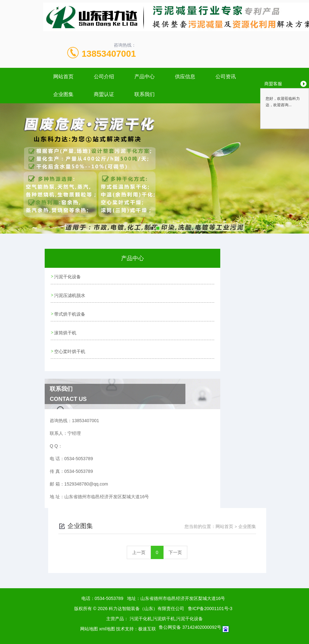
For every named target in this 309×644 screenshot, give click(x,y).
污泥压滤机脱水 (70, 295)
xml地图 (107, 626)
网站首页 (63, 77)
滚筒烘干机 (66, 331)
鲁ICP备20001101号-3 (210, 606)
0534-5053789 (109, 596)
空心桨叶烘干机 (70, 349)
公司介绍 (104, 77)
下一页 (175, 550)
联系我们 (145, 94)
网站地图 (89, 626)
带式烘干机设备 (70, 313)
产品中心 (145, 77)
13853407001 (109, 54)
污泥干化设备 (68, 277)
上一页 (139, 550)
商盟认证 (104, 94)
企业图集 (63, 94)
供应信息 (185, 77)
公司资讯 (226, 77)
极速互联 (147, 626)
